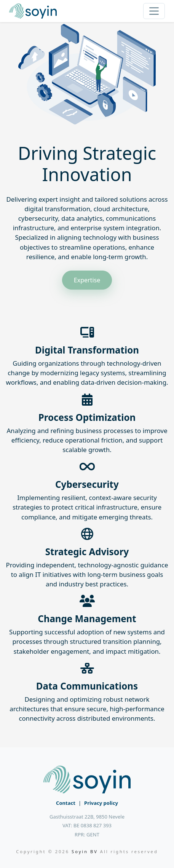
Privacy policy (101, 803)
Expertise (87, 280)
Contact (66, 803)
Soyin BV (85, 851)
